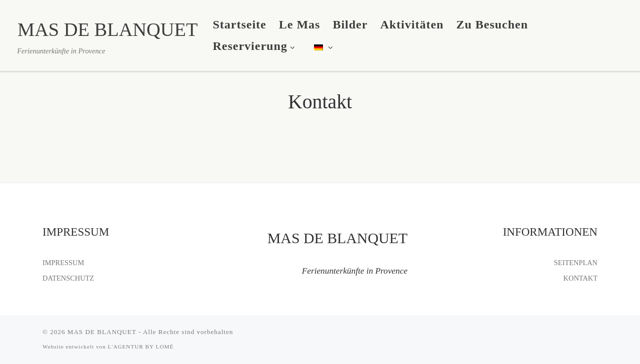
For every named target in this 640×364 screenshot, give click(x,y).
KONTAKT (580, 278)
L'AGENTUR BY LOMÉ (141, 347)
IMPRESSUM (63, 263)
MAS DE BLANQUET (102, 332)
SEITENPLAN (576, 263)
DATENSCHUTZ (68, 278)
